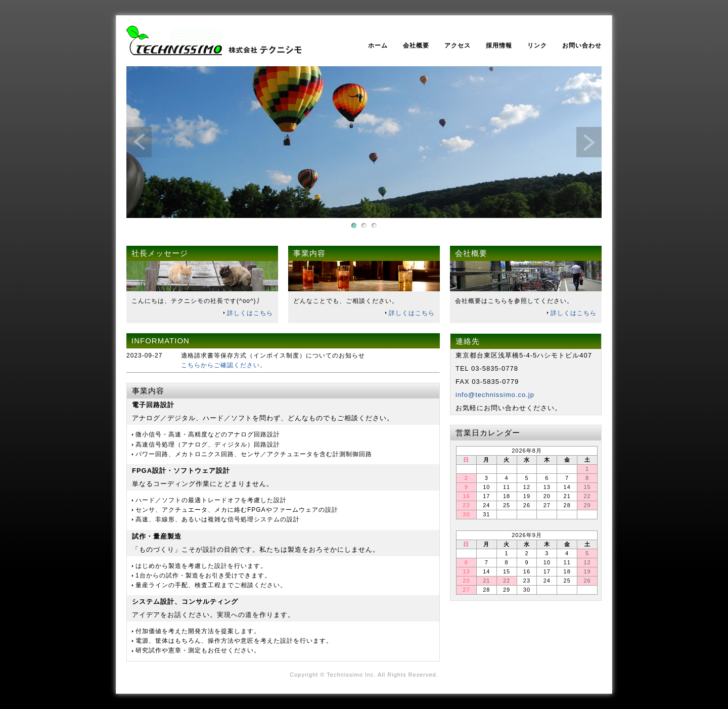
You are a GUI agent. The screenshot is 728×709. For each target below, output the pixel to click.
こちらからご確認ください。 (224, 365)
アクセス (458, 46)
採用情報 (499, 46)
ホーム (378, 46)
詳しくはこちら (250, 313)
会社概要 (416, 46)
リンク (537, 46)
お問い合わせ (582, 46)
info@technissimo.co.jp (495, 395)
